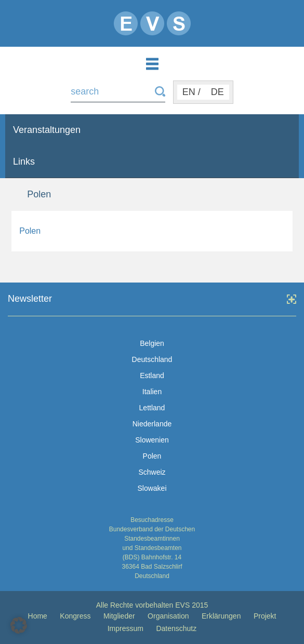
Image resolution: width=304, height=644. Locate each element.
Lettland (152, 408)
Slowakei (152, 488)
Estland (152, 375)
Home (38, 616)
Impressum (125, 628)
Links (24, 162)
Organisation (168, 616)
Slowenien (152, 440)
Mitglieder (119, 616)
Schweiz (152, 472)
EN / (191, 92)
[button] (19, 625)
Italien (152, 392)
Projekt (265, 616)
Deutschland (152, 359)
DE (217, 92)
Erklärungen (221, 616)
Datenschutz (176, 628)
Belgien (152, 343)
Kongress (75, 616)
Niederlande (152, 424)
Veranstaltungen (47, 130)
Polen (30, 231)
